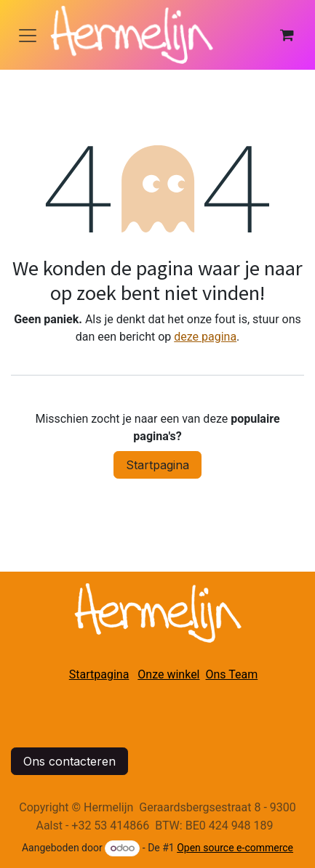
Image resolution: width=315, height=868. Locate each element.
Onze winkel (168, 674)
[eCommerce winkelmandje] (287, 35)
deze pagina (205, 337)
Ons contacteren (69, 761)
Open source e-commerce (235, 848)
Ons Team (232, 674)
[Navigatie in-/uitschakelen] (28, 35)
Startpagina (157, 465)
